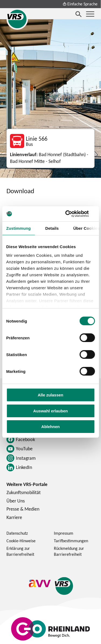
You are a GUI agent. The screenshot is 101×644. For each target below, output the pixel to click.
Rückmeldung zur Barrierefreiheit (69, 551)
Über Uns (16, 501)
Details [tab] (52, 228)
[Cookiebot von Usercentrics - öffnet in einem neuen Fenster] (72, 214)
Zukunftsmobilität (24, 492)
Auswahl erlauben (50, 411)
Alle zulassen (50, 395)
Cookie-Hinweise (21, 541)
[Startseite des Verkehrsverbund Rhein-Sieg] (17, 19)
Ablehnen (50, 427)
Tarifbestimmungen (71, 541)
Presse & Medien (23, 509)
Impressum (64, 533)
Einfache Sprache (80, 4)
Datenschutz (17, 533)
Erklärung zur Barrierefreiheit (20, 551)
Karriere (14, 517)
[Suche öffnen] (79, 14)
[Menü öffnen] (90, 14)
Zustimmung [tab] (18, 228)
